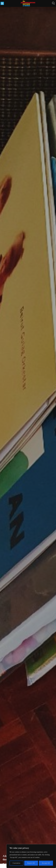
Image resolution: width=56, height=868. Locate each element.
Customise (17, 863)
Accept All (46, 863)
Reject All (31, 863)
